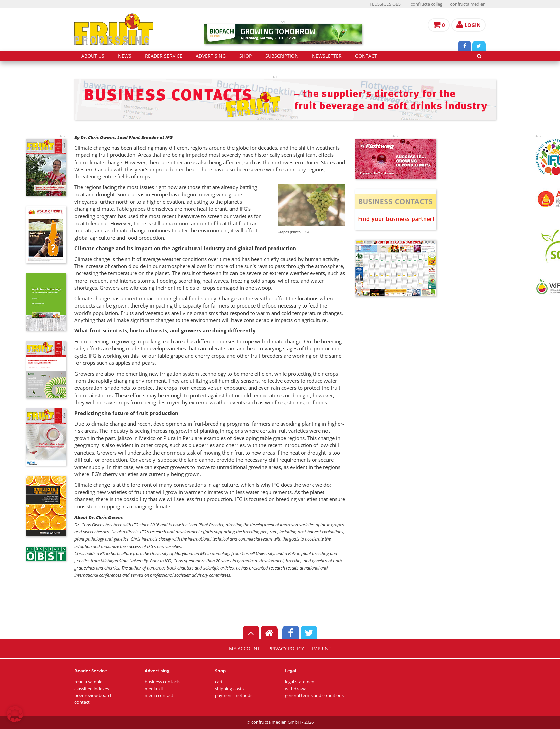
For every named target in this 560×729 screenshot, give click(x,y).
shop (245, 56)
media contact (159, 695)
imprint (322, 649)
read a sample (88, 682)
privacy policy (286, 649)
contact (366, 56)
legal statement (301, 682)
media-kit (154, 689)
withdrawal (296, 689)
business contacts (162, 682)
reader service (164, 56)
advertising (211, 56)
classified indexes (92, 689)
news (125, 56)
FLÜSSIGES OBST (386, 4)
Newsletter (327, 56)
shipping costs (229, 689)
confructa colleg (427, 4)
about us (93, 56)
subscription (282, 56)
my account (245, 649)
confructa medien (468, 4)
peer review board (93, 695)
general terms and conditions (314, 695)
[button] (15, 714)
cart (219, 682)
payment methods (234, 695)
